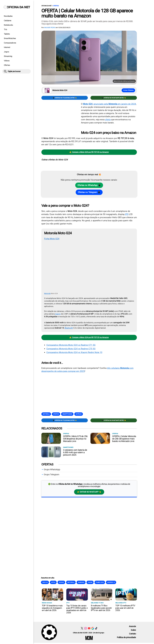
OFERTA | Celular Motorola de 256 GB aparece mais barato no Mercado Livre (124, 439)
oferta (108, 120)
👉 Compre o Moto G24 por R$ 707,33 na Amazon (89, 152)
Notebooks (8, 25)
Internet (7, 47)
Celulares (8, 21)
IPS (127, 214)
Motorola (47, 293)
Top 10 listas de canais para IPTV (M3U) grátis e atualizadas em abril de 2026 (77, 609)
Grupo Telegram (52, 474)
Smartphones (67, 414)
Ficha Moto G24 (52, 239)
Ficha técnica (128, 90)
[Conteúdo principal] (77, 321)
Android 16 (111, 582)
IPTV (68, 603)
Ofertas (7, 65)
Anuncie (132, 626)
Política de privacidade (126, 637)
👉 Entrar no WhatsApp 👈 (89, 492)
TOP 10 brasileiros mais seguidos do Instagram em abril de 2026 (52, 608)
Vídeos (7, 61)
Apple (53, 582)
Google (61, 582)
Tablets (7, 34)
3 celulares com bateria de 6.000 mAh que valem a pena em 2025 (75, 452)
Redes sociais (47, 603)
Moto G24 (88, 104)
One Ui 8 (45, 582)
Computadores (10, 43)
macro (58, 314)
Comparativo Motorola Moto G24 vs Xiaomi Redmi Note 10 (74, 352)
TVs (6, 29)
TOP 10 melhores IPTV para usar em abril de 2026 (125, 608)
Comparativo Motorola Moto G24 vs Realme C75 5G (71, 349)
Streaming (8, 56)
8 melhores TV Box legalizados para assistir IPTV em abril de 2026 (101, 608)
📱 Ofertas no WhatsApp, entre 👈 (114, 98)
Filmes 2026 (100, 582)
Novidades (8, 16)
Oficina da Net (47, 6)
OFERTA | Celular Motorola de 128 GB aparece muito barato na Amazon (87, 13)
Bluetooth (69, 328)
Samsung (81, 582)
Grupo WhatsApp (52, 469)
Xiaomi (90, 582)
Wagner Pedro (50, 28)
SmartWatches (10, 38)
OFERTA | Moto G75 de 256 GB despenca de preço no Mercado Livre (75, 439)
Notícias (79, 414)
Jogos (6, 52)
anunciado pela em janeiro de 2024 (115, 104)
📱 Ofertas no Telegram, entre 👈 (65, 98)
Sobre (133, 630)
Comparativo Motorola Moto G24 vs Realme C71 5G (71, 345)
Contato (133, 634)
